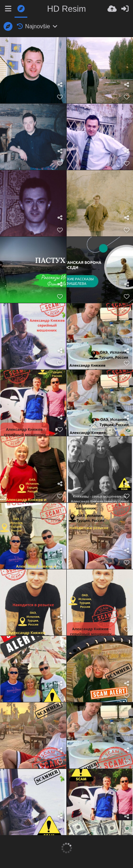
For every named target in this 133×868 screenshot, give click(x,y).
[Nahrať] (112, 9)
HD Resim (66, 9)
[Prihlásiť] (125, 9)
